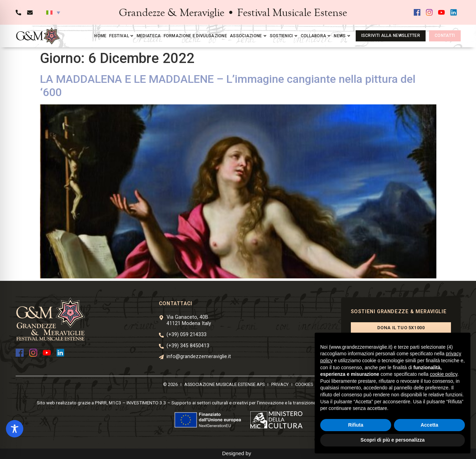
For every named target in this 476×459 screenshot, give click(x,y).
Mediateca (149, 36)
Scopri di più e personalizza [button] (393, 440)
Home (100, 36)
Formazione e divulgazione (196, 36)
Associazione (248, 36)
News (342, 36)
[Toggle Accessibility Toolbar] (15, 429)
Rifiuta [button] (356, 425)
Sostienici (284, 36)
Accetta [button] (430, 425)
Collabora (316, 36)
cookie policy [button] (443, 374)
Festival (121, 36)
